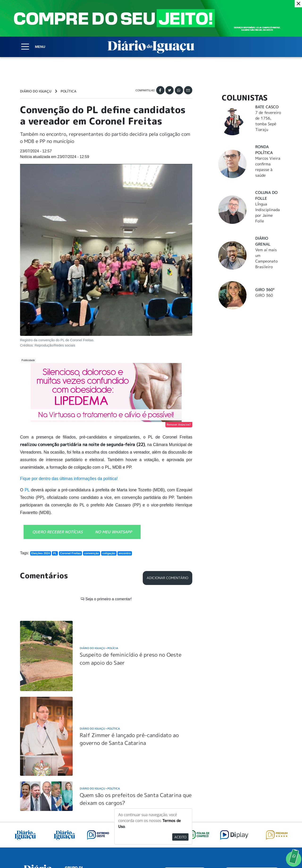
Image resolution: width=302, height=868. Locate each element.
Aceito (180, 837)
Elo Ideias (275, 853)
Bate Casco (267, 107)
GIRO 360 (264, 295)
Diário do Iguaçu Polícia (99, 587)
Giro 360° (265, 290)
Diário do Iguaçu (36, 91)
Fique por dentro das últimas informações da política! (69, 479)
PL (28, 490)
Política (69, 91)
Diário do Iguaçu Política (100, 668)
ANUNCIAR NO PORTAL (252, 813)
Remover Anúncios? (179, 425)
